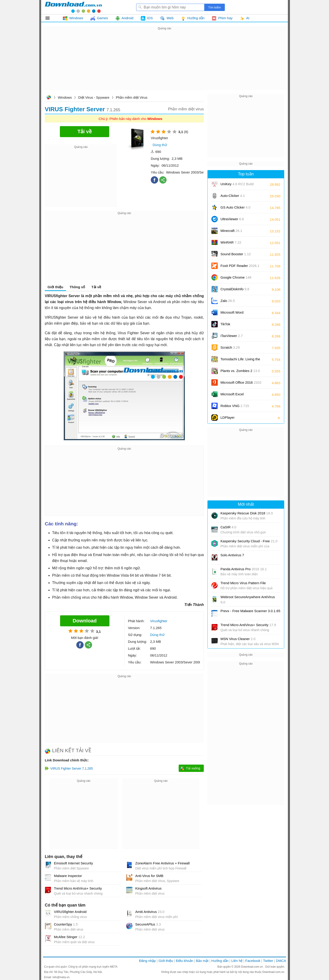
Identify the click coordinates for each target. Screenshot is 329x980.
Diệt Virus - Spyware (94, 97)
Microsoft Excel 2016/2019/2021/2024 (237, 396)
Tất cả (50, 18)
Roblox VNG (235, 406)
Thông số (77, 287)
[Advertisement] (164, 63)
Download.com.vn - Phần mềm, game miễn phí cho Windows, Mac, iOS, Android (73, 7)
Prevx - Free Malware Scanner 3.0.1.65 (250, 611)
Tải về (96, 287)
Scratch (230, 347)
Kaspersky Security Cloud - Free (249, 541)
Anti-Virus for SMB (149, 876)
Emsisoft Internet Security (73, 863)
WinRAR (231, 242)
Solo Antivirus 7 (232, 555)
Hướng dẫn (220, 961)
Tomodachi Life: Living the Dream (240, 361)
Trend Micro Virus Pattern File (243, 583)
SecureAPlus (148, 924)
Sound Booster (236, 254)
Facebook (253, 961)
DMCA (281, 961)
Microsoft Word (237, 314)
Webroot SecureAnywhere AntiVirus (248, 600)
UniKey (237, 186)
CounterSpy (66, 924)
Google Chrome (236, 277)
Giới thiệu (55, 287)
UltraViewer (232, 219)
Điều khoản (184, 961)
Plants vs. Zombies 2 (240, 371)
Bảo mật (202, 961)
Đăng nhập (147, 961)
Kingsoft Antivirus (148, 888)
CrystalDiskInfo (235, 289)
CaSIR (228, 527)
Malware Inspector (68, 876)
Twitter (268, 961)
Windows (65, 97)
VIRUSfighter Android (70, 912)
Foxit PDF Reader (240, 266)
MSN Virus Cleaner (238, 639)
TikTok (225, 324)
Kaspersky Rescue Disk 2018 (247, 513)
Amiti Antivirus (150, 912)
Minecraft (231, 231)
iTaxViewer (232, 336)
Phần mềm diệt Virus (132, 97)
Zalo (228, 301)
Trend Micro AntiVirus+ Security (78, 888)
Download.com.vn (49, 98)
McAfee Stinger (69, 937)
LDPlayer (228, 417)
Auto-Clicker (233, 196)
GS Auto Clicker (235, 207)
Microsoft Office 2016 (241, 384)
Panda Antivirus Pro (244, 569)
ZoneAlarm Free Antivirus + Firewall (162, 863)
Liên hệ (237, 961)
